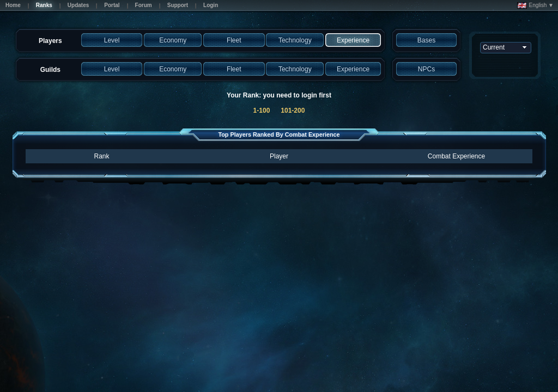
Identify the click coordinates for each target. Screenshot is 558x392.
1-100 (262, 111)
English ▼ (535, 5)
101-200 (293, 111)
